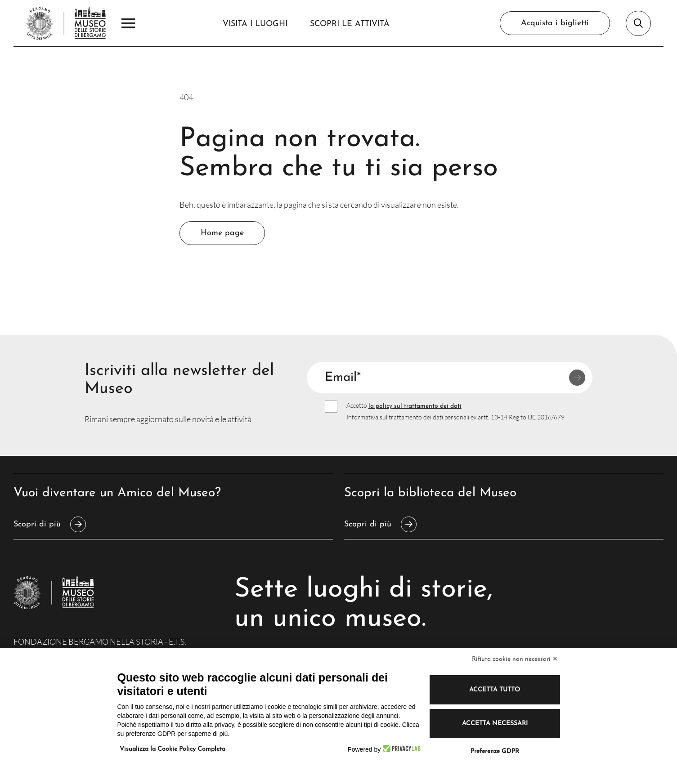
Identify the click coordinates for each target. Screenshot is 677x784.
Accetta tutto (495, 690)
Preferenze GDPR (495, 751)
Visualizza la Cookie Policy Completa (173, 749)
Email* (343, 378)
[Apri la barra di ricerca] (638, 23)
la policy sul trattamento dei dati (415, 406)
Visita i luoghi (255, 24)
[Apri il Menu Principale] (128, 23)
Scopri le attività (350, 24)
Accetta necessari (495, 724)
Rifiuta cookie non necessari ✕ (515, 659)
